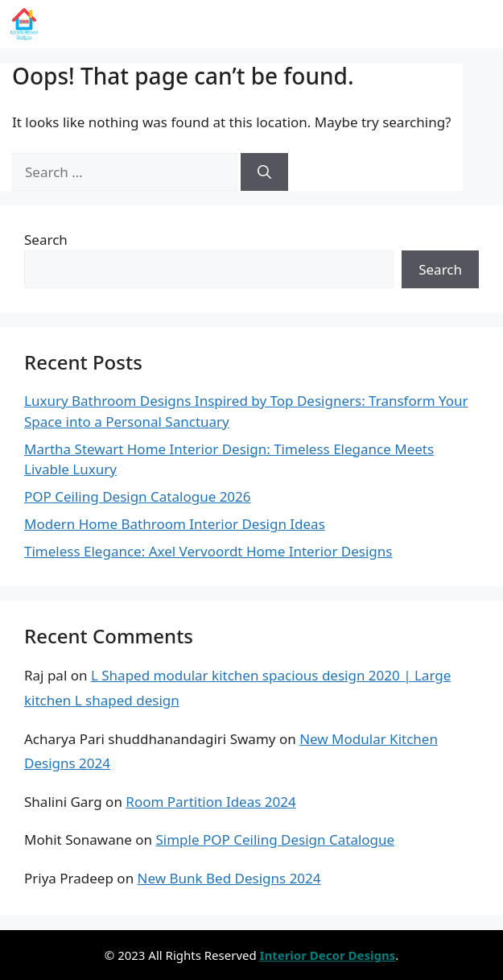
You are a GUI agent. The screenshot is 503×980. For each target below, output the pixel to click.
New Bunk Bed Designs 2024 (229, 878)
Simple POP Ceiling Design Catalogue (275, 839)
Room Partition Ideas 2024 (210, 802)
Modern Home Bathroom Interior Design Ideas (175, 524)
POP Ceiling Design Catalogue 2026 (138, 496)
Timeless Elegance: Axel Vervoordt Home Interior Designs (208, 551)
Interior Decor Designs (161, 24)
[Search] (264, 172)
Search (46, 240)
